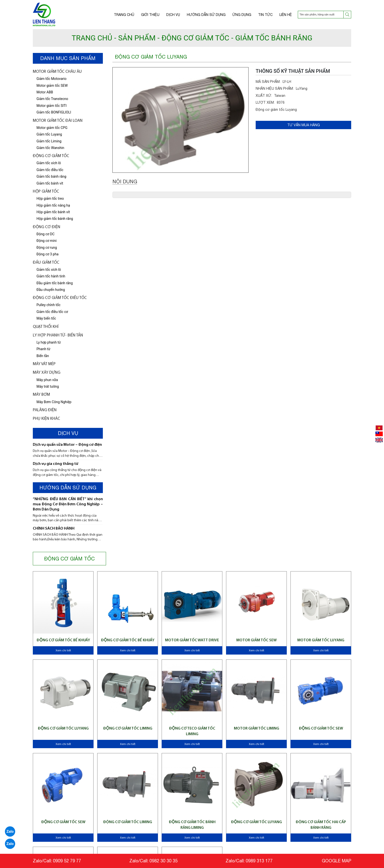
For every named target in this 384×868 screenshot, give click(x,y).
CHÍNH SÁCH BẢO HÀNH (54, 529)
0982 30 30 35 (163, 861)
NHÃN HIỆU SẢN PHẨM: (275, 88)
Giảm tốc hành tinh (51, 276)
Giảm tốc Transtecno (52, 99)
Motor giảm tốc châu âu (57, 72)
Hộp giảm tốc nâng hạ (53, 205)
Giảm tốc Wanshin (50, 148)
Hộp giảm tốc (46, 192)
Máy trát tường (48, 386)
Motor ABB (45, 92)
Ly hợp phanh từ (49, 342)
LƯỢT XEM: (265, 102)
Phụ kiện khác (46, 419)
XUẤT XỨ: (264, 96)
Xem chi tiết (63, 651)
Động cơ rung (47, 248)
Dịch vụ (173, 15)
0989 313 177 (259, 861)
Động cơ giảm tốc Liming (128, 822)
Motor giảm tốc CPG (52, 128)
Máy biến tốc (46, 318)
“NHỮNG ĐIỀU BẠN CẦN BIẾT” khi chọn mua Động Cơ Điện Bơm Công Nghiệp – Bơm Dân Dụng (68, 504)
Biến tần (43, 356)
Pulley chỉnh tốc (48, 305)
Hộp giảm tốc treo (50, 198)
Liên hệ (286, 15)
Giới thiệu (150, 15)
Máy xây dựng (47, 373)
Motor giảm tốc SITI (52, 106)
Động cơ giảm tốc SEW (321, 729)
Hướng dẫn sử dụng (206, 15)
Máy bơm (41, 395)
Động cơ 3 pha (48, 254)
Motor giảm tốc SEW (52, 86)
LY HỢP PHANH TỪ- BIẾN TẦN (58, 335)
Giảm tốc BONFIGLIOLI (54, 112)
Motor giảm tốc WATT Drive (192, 640)
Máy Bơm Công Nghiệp (54, 402)
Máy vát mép (44, 364)
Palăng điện (45, 410)
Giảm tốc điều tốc (50, 170)
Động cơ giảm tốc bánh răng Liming (192, 825)
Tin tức (265, 15)
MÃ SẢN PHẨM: (268, 82)
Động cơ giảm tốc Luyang (63, 729)
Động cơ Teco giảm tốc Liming (192, 731)
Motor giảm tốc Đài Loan (58, 121)
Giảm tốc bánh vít (50, 183)
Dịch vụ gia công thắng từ (56, 464)
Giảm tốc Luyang (49, 134)
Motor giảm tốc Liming (257, 729)
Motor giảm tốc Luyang (321, 640)
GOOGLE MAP (336, 861)
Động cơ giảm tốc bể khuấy (63, 640)
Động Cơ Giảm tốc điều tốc (60, 298)
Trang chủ (124, 15)
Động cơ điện (47, 227)
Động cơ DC (46, 234)
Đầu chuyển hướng (51, 290)
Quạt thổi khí (46, 327)
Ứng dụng (242, 15)
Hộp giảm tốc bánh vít (53, 212)
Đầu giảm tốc (46, 263)
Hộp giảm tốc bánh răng (55, 219)
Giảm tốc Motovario (52, 79)
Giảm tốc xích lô (49, 163)
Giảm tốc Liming (49, 141)
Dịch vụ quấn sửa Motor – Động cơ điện (67, 445)
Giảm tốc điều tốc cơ (52, 312)
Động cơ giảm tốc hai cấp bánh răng (321, 825)
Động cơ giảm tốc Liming (128, 729)
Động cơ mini (47, 241)
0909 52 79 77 (67, 861)
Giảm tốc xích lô (49, 270)
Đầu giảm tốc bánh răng (55, 283)
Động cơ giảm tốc (51, 156)
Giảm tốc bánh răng (51, 176)
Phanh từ (43, 349)
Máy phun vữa (47, 380)
